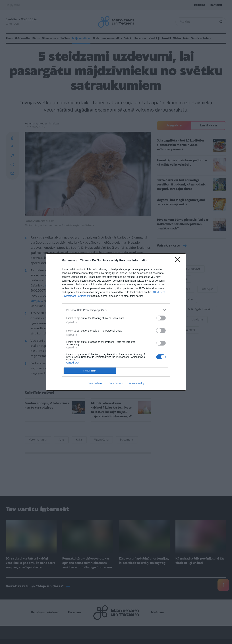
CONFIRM (90, 371)
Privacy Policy (136, 383)
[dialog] (116, 322)
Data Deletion (95, 383)
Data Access (116, 383)
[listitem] (116, 310)
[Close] (179, 261)
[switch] (161, 318)
